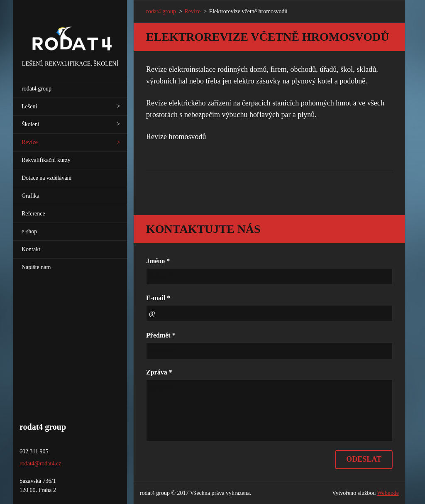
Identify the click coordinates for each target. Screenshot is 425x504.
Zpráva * (159, 372)
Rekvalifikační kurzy (46, 160)
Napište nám (36, 267)
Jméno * (158, 261)
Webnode (388, 493)
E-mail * (158, 298)
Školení (31, 124)
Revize (30, 142)
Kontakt (31, 249)
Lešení (29, 106)
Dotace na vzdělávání (47, 178)
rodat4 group (37, 89)
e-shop (29, 231)
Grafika (31, 196)
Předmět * (161, 335)
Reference (33, 214)
